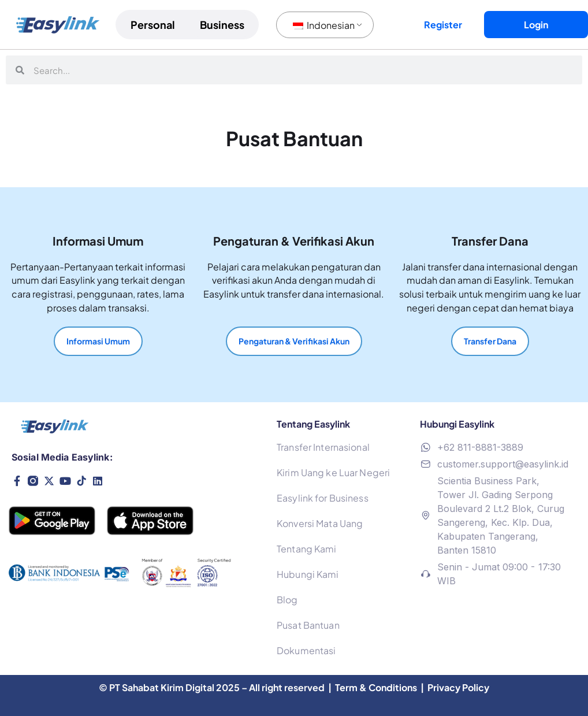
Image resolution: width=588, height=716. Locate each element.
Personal (153, 25)
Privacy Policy (458, 687)
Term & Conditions (377, 687)
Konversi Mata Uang (320, 523)
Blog (287, 600)
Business (222, 25)
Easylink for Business (323, 498)
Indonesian (324, 25)
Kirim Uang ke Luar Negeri (333, 472)
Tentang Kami (306, 549)
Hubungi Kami (308, 574)
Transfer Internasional (323, 447)
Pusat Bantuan (308, 625)
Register (443, 25)
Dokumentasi (306, 650)
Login (536, 25)
